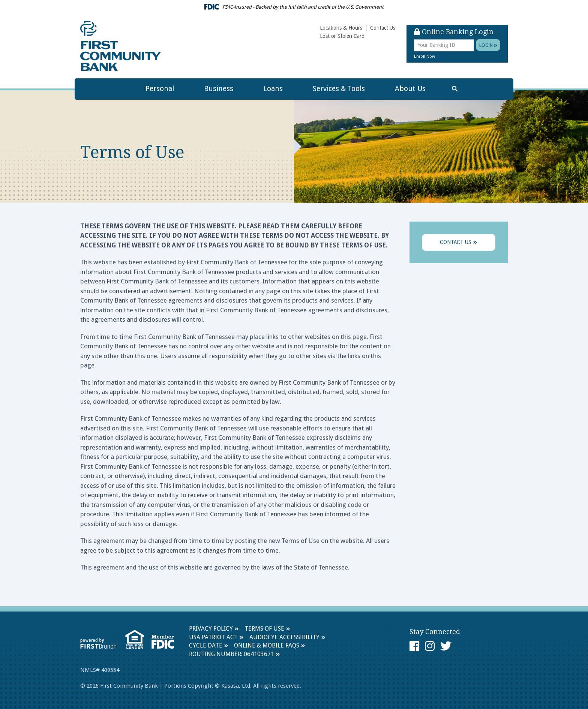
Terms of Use (264, 629)
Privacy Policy (211, 629)
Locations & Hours (341, 28)
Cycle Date (206, 645)
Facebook (414, 646)
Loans (273, 89)
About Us (410, 89)
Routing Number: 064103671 (232, 654)
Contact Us (383, 28)
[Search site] (455, 89)
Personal (160, 89)
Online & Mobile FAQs (267, 645)
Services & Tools (339, 89)
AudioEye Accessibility (284, 637)
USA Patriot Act (213, 637)
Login (488, 45)
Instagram (430, 646)
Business (219, 89)
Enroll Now (424, 56)
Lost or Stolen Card (342, 36)
